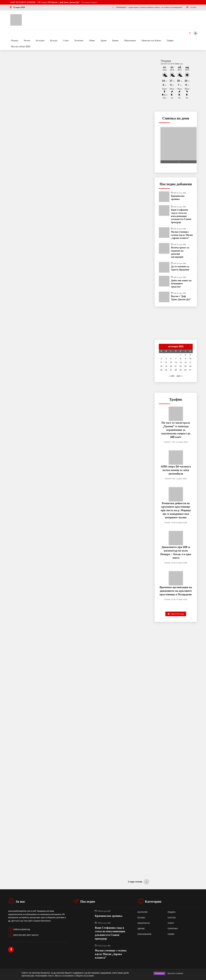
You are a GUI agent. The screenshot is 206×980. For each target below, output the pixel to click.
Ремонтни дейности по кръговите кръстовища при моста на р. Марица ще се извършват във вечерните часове (176, 510)
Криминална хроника (178, 197)
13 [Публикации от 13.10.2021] (171, 362)
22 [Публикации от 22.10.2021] (181, 366)
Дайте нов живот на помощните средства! (181, 283)
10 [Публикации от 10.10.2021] (190, 359)
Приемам (159, 973)
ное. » (180, 376)
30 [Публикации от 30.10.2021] (185, 370)
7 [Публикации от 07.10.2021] (176, 359)
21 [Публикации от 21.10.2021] (176, 366)
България (40, 40)
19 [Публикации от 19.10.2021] (166, 366)
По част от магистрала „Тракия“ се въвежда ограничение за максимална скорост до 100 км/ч (176, 430)
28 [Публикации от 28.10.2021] (176, 370)
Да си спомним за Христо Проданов (180, 268)
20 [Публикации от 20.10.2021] (171, 366)
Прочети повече (175, 973)
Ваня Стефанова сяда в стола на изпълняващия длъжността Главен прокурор (181, 216)
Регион (27, 40)
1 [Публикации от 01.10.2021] (181, 355)
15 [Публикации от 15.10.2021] (181, 362)
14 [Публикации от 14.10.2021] (176, 362)
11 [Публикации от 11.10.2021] (161, 362)
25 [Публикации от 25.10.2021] (161, 370)
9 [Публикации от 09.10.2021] (185, 359)
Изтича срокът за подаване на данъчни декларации (180, 252)
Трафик (170, 40)
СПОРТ (171, 923)
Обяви (92, 40)
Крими (115, 40)
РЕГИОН (141, 918)
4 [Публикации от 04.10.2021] (161, 359)
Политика (79, 40)
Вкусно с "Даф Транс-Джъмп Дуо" (181, 298)
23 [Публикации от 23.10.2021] (185, 366)
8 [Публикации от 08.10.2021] (181, 359)
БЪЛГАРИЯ (142, 912)
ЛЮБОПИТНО (144, 923)
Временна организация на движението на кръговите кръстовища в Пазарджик (176, 591)
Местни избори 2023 (21, 46)
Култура (54, 40)
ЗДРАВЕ (141, 929)
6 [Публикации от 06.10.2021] (171, 359)
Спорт (66, 40)
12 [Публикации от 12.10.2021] (166, 362)
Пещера (15, 40)
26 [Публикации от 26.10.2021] (166, 370)
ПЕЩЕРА (172, 912)
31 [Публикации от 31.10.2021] (190, 370)
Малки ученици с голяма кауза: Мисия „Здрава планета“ (182, 235)
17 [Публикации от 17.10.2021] (190, 362)
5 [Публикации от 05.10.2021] (166, 359)
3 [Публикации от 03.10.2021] (190, 355)
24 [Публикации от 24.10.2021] (190, 366)
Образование (130, 40)
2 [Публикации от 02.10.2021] (185, 355)
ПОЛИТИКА (173, 929)
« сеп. (172, 376)
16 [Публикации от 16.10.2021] (185, 362)
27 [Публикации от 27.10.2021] (171, 370)
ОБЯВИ (171, 934)
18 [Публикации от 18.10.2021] (161, 366)
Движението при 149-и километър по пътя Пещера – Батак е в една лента (176, 552)
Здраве (104, 40)
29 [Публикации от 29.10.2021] (181, 370)
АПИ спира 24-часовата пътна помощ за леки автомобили (176, 470)
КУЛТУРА (172, 918)
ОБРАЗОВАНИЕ (144, 934)
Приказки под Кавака (151, 40)
